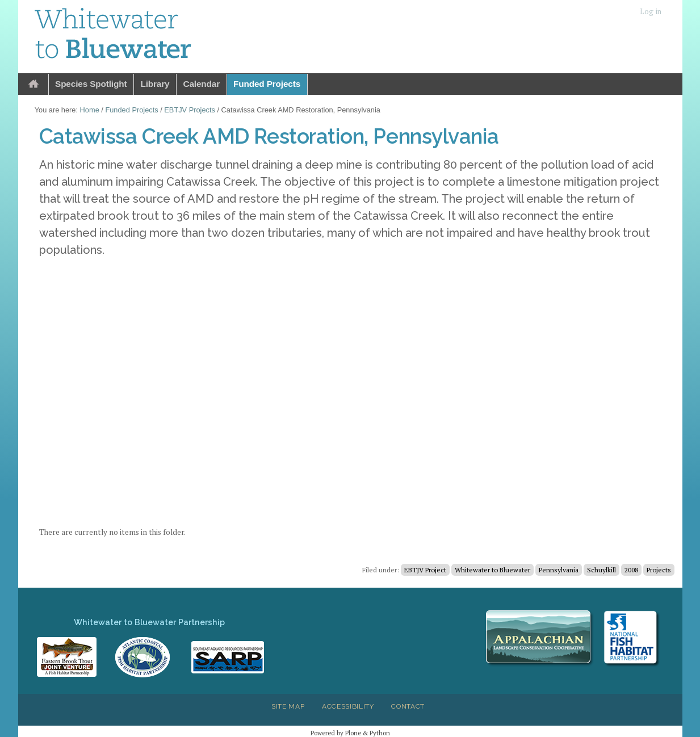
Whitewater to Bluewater (492, 570)
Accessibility (348, 706)
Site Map (288, 706)
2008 (631, 570)
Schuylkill (602, 570)
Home (33, 84)
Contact (408, 706)
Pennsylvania (559, 570)
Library (155, 84)
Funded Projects (267, 84)
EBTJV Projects (190, 110)
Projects (659, 570)
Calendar (201, 84)
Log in (651, 12)
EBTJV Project (425, 570)
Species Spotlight (91, 84)
